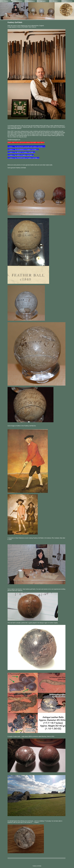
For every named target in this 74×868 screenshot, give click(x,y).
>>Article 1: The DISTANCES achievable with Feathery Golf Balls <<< (26, 147)
